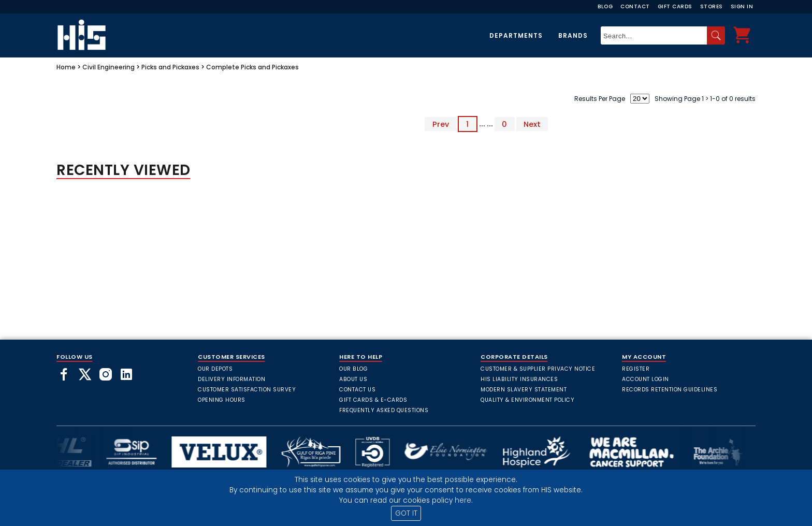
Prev (441, 124)
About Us (353, 379)
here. (464, 500)
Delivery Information (231, 379)
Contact (635, 6)
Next (532, 124)
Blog (605, 6)
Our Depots (215, 369)
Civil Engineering (108, 67)
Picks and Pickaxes (170, 67)
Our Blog (353, 369)
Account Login (646, 379)
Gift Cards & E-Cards (373, 400)
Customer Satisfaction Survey (247, 390)
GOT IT (406, 513)
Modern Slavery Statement (524, 390)
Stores (712, 6)
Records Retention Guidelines (670, 390)
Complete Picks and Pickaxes (252, 67)
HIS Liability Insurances (519, 379)
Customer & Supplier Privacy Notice (538, 369)
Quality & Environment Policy (527, 400)
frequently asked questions (384, 410)
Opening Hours (222, 400)
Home (66, 67)
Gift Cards (675, 6)
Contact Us (357, 390)
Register (636, 369)
